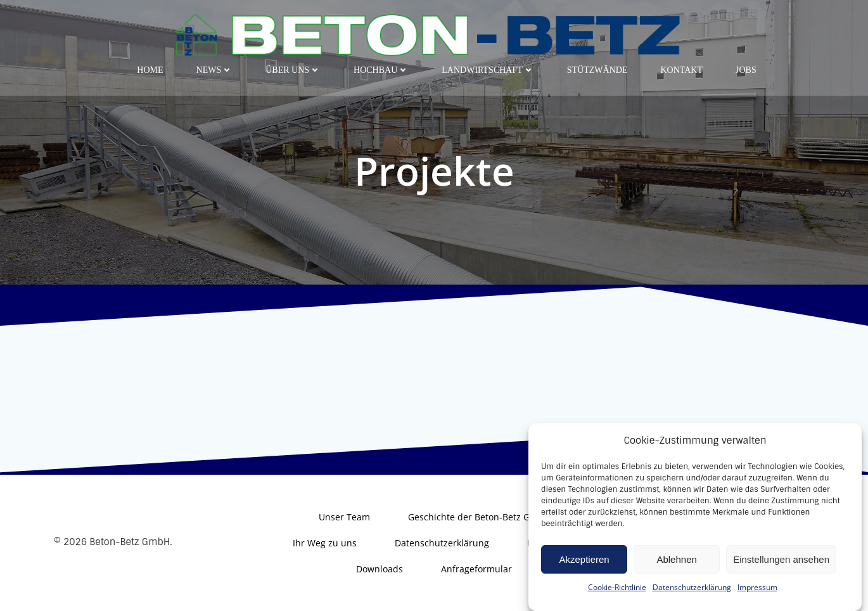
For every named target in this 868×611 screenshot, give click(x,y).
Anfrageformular (476, 569)
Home (150, 70)
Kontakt (681, 70)
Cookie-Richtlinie (617, 601)
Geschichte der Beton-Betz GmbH (479, 517)
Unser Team (344, 517)
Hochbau (381, 70)
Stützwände (597, 70)
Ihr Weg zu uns (325, 543)
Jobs (746, 70)
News (215, 70)
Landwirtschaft (488, 70)
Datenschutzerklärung (692, 601)
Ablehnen (676, 573)
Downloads (380, 569)
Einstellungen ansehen (781, 573)
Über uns (293, 70)
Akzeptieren (584, 573)
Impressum (757, 601)
